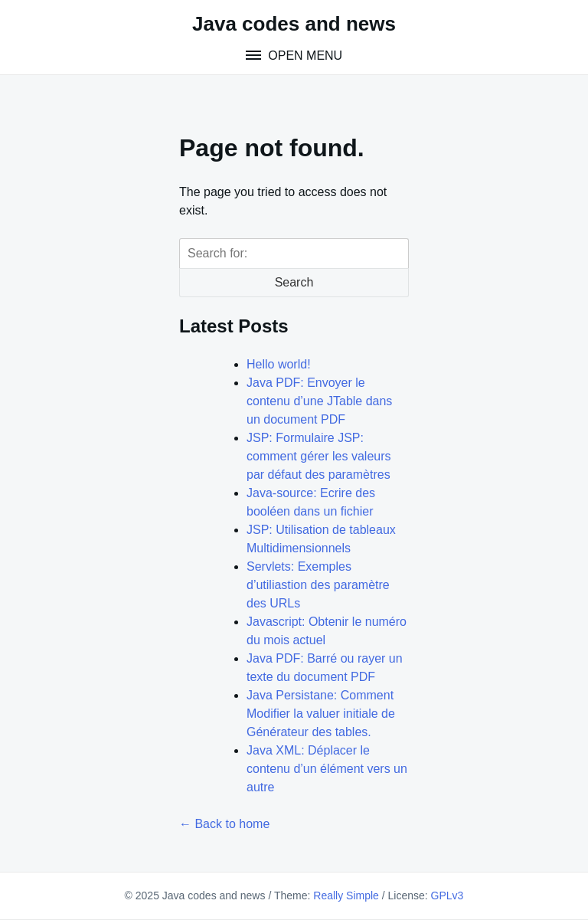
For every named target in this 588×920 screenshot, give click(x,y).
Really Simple (346, 895)
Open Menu (304, 56)
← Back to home (224, 824)
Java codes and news (294, 24)
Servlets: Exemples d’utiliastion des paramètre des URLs (318, 585)
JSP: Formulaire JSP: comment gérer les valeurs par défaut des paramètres (319, 456)
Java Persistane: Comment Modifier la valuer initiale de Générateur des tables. (321, 714)
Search (294, 282)
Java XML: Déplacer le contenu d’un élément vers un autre (327, 769)
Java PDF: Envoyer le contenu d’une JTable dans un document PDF (319, 401)
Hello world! (279, 364)
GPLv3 (448, 895)
